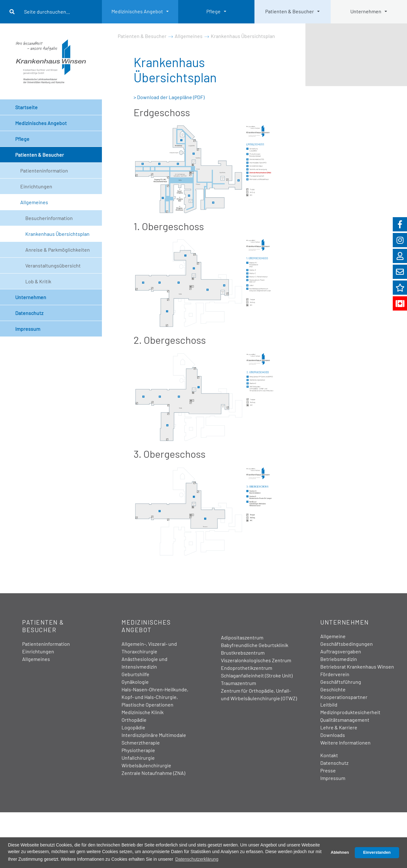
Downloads (333, 735)
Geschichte (333, 689)
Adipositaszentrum (242, 637)
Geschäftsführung (341, 682)
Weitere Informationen (345, 742)
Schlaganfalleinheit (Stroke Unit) (257, 675)
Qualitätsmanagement (345, 720)
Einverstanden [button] (377, 852)
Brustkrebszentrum (243, 653)
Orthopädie (134, 720)
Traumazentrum (238, 683)
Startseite (26, 107)
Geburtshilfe (135, 674)
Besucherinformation (49, 218)
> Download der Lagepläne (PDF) (169, 97)
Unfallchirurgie (138, 758)
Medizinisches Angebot (137, 11)
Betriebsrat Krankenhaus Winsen (357, 667)
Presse (328, 770)
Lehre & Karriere (339, 727)
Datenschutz (29, 313)
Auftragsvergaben (341, 651)
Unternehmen (366, 11)
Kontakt (329, 755)
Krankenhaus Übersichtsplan (57, 234)
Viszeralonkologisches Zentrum (256, 660)
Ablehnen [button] (340, 852)
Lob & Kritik (38, 281)
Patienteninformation (44, 170)
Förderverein (335, 674)
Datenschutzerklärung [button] (197, 859)
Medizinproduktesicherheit (350, 712)
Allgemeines (34, 202)
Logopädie (133, 727)
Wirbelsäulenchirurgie (146, 765)
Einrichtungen (36, 186)
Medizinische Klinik (143, 712)
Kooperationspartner (344, 697)
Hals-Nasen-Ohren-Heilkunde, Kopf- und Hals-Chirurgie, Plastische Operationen (155, 697)
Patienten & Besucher (290, 11)
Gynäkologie (135, 682)
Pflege (213, 11)
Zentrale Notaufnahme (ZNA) (153, 773)
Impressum (28, 329)
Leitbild (329, 704)
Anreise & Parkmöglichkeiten (58, 250)
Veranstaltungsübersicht (53, 265)
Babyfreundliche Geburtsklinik (255, 645)
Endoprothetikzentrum (247, 668)
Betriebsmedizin (339, 659)
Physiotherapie (138, 750)
